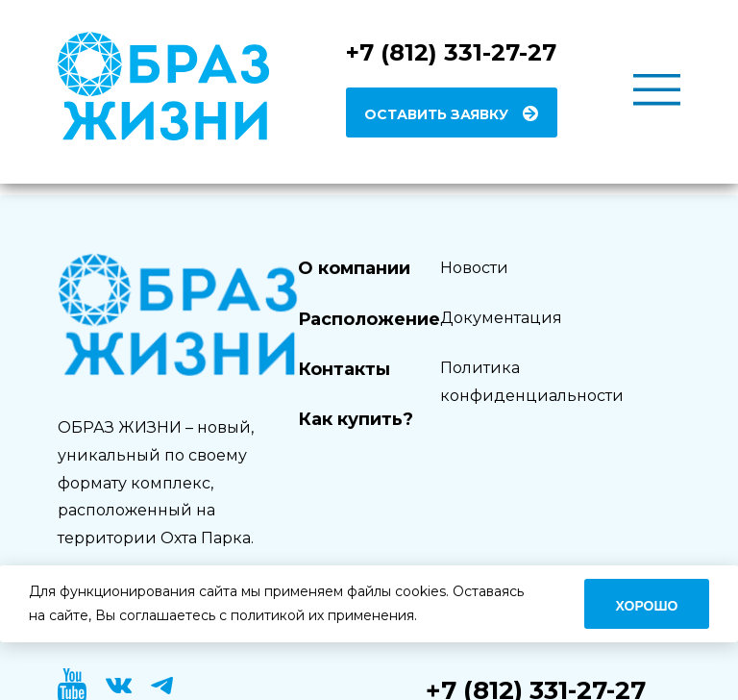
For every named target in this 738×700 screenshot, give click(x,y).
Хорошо (647, 606)
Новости (474, 268)
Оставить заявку (436, 114)
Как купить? (356, 419)
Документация (501, 318)
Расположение (369, 319)
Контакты (344, 369)
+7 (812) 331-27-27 (451, 52)
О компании (354, 268)
